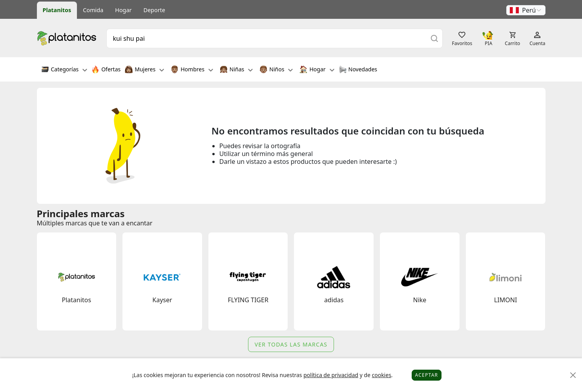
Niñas (236, 70)
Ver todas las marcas (291, 344)
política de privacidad (331, 375)
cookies (381, 375)
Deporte (154, 10)
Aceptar (427, 375)
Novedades (358, 70)
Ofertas (106, 70)
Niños (276, 70)
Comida (93, 10)
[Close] (573, 375)
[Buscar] (434, 38)
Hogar (123, 10)
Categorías (64, 70)
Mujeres (144, 70)
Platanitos (57, 10)
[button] (526, 10)
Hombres (192, 70)
